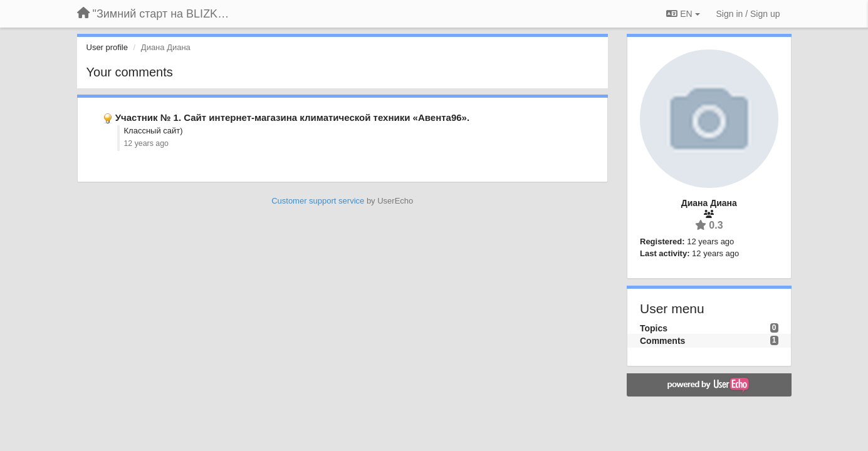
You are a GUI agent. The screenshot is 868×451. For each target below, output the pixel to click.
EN (683, 14)
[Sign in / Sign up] (748, 14)
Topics (654, 328)
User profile (107, 47)
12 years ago (146, 143)
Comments (662, 341)
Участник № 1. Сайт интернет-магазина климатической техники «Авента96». (292, 117)
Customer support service (318, 201)
